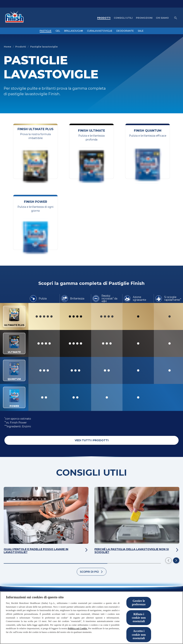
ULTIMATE (14, 343)
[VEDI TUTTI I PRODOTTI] (91, 440)
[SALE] (141, 31)
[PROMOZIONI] (144, 18)
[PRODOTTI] (104, 18)
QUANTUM (14, 370)
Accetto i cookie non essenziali (139, 634)
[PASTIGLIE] (46, 31)
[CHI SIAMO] (162, 18)
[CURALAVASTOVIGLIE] (100, 31)
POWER (14, 397)
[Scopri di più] (92, 572)
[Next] (176, 560)
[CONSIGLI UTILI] (123, 18)
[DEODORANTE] (125, 31)
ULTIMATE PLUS (14, 316)
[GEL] (58, 31)
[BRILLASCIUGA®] (74, 31)
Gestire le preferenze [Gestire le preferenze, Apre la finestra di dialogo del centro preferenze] (139, 603)
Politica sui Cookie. (78, 628)
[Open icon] (176, 18)
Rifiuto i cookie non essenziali (139, 618)
